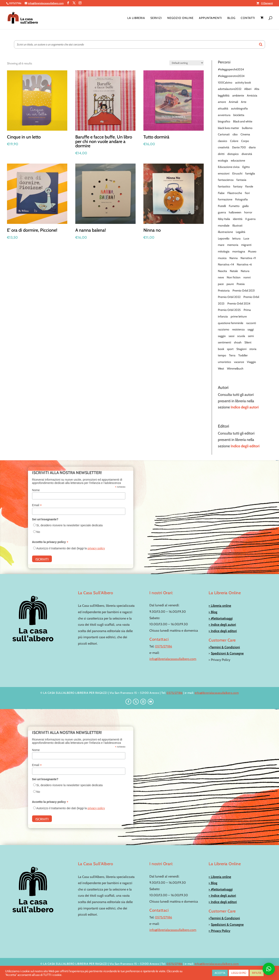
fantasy (238, 186)
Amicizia (252, 95)
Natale (234, 271)
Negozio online (180, 18)
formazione (225, 199)
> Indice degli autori (222, 625)
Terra (232, 355)
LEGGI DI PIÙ (239, 973)
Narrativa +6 (244, 264)
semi (251, 336)
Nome (36, 490)
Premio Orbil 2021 (244, 291)
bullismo (247, 128)
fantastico (224, 186)
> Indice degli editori (223, 631)
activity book (243, 83)
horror (248, 212)
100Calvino (225, 83)
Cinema (245, 134)
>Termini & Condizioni (224, 647)
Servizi (156, 18)
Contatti (248, 18)
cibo (235, 134)
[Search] (261, 44)
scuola (241, 336)
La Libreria (136, 18)
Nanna (234, 258)
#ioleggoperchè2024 (231, 69)
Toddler (243, 355)
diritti (221, 154)
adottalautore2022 (230, 89)
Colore (234, 141)
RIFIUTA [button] (257, 973)
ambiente (238, 95)
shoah (238, 342)
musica (222, 258)
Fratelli (222, 206)
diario (252, 147)
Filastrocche (235, 193)
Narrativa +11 (248, 258)
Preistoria (224, 291)
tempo (222, 355)
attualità (223, 108)
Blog (231, 18)
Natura (245, 271)
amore (222, 102)
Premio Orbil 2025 (229, 310)
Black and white (243, 121)
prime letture (239, 316)
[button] (269, 969)
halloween (235, 212)
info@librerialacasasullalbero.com (173, 659)
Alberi (248, 89)
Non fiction (234, 277)
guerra (222, 212)
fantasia (241, 180)
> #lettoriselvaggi (221, 618)
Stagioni (241, 349)
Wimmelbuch (235, 369)
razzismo (224, 329)
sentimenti (224, 342)
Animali (233, 102)
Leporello (224, 238)
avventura (224, 115)
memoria (233, 245)
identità (238, 219)
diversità (247, 154)
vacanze (239, 362)
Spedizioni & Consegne (227, 653)
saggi (251, 329)
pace (221, 284)
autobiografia (239, 108)
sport (230, 349)
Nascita (222, 271)
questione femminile (231, 323)
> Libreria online (220, 606)
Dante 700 (239, 147)
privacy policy (96, 548)
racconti (251, 323)
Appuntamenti (210, 18)
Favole (249, 186)
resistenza (238, 329)
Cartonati (224, 134)
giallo (246, 206)
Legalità (241, 232)
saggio (222, 336)
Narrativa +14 (226, 264)
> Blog (213, 612)
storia (253, 349)
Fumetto (234, 206)
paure (230, 284)
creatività (224, 147)
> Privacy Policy (219, 931)
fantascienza (226, 180)
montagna (239, 251)
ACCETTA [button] (220, 973)
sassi (231, 336)
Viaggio (251, 362)
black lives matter (228, 128)
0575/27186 (163, 646)
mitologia (224, 251)
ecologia (223, 160)
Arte (244, 102)
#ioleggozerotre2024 (231, 76)
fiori (247, 193)
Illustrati (237, 226)
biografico (224, 121)
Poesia (241, 284)
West (221, 369)
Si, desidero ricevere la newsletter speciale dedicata (70, 525)
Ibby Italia (224, 219)
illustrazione (225, 232)
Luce (246, 238)
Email (37, 505)
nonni (247, 277)
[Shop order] (187, 63)
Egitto (246, 167)
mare (221, 245)
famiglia (250, 173)
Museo (252, 251)
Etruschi (237, 173)
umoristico (224, 362)
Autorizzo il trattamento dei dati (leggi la (71, 548)
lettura (236, 238)
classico (223, 141)
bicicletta (239, 115)
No (38, 532)
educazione (238, 160)
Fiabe (221, 193)
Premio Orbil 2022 (229, 297)
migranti (246, 245)
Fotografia (241, 199)
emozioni (224, 173)
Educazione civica (229, 167)
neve (221, 277)
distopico (233, 154)
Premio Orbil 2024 (239, 303)
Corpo (245, 141)
